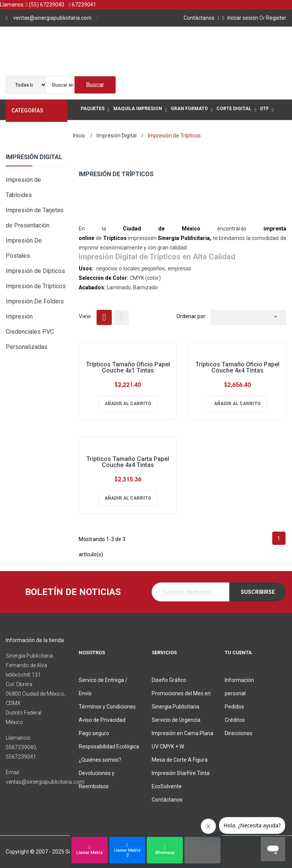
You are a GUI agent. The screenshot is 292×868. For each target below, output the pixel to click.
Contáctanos (200, 18)
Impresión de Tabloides (23, 187)
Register (273, 18)
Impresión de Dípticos (35, 271)
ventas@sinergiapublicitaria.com (52, 18)
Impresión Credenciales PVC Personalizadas (30, 332)
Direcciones (239, 733)
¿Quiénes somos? (100, 760)
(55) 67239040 (45, 5)
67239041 (83, 5)
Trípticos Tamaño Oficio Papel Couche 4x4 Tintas (237, 367)
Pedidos (234, 707)
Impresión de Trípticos (36, 286)
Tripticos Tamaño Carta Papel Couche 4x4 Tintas (128, 462)
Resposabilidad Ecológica (109, 746)
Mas (86, 131)
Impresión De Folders (35, 301)
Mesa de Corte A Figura (180, 760)
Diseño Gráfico (169, 680)
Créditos (235, 720)
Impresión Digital (34, 157)
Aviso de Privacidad (102, 720)
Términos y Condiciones (107, 707)
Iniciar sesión (241, 18)
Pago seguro (94, 733)
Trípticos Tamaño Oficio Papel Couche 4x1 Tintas (128, 367)
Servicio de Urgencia (176, 720)
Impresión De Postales (24, 248)
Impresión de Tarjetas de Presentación (35, 218)
